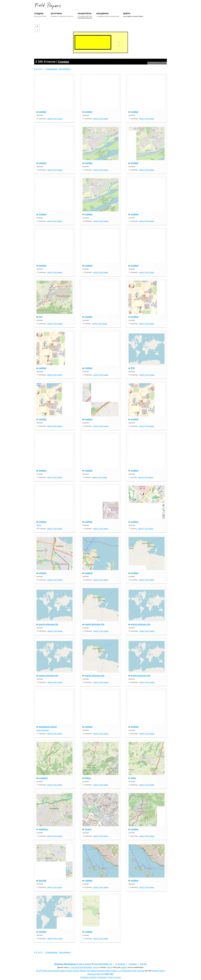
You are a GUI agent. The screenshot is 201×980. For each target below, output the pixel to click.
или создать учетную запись (133, 16)
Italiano (108, 971)
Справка (133, 964)
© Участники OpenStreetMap (80, 967)
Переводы (102, 977)
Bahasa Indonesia (98, 971)
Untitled (42, 112)
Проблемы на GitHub (89, 977)
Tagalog (162, 971)
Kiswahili (155, 971)
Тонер (95, 967)
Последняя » (65, 69)
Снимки (64, 62)
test (40, 317)
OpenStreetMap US (103, 964)
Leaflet (150, 63)
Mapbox (124, 967)
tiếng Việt (100, 974)
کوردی (119, 971)
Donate (143, 964)
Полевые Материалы (65, 964)
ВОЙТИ (127, 14)
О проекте (120, 964)
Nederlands (127, 971)
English (63, 971)
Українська (92, 974)
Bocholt (42, 880)
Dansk (50, 971)
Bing (109, 967)
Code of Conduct (114, 977)
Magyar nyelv (85, 971)
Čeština (44, 971)
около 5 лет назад (55, 119)
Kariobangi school (48, 727)
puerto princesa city (48, 624)
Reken (88, 778)
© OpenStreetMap (160, 63)
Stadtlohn (43, 829)
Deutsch (56, 971)
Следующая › (52, 69)
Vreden (88, 829)
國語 (112, 974)
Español (69, 971)
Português (141, 971)
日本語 (114, 971)
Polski (134, 971)
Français (76, 971)
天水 (133, 368)
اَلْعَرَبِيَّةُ (39, 971)
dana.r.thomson (43, 730)
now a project (85, 964)
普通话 (107, 974)
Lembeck (43, 778)
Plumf (39, 525)
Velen (133, 778)
